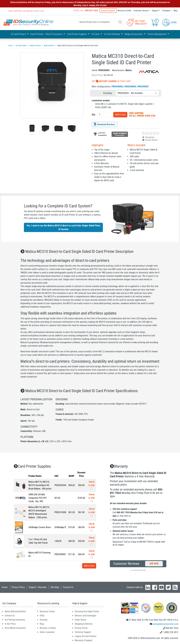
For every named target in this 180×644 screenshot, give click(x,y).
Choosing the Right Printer (87, 611)
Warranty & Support (84, 640)
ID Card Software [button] (112, 34)
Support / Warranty (38, 587)
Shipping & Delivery (84, 624)
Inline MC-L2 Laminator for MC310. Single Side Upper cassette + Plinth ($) (125, 105)
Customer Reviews (150, 140)
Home (5, 587)
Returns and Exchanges (85, 615)
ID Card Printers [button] (19, 34)
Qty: (94, 114)
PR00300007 (143, 86)
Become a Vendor (48, 628)
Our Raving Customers (15, 619)
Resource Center (125, 11)
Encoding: (108, 93)
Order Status (80, 619)
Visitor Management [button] (157, 34)
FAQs (42, 615)
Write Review (148, 137)
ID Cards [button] (96, 34)
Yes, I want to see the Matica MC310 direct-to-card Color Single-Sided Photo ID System (63, 227)
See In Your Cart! (111, 81)
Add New (154, 563)
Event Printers (37, 34)
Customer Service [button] (141, 11)
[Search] (120, 22)
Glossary (44, 619)
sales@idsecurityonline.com (165, 624)
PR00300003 (117, 86)
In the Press (10, 624)
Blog (175, 11)
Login (169, 22)
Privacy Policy (18, 587)
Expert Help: (86, 11)
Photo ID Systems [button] (54, 34)
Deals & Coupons (108, 11)
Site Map (55, 587)
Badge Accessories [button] (134, 34)
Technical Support (83, 632)
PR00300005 (130, 86)
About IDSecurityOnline (15, 611)
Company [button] (166, 11)
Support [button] (155, 11)
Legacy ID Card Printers (86, 636)
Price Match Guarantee (15, 628)
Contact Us (68, 587)
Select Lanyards (47, 632)
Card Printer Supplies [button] (77, 34)
